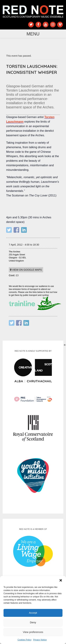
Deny (33, 622)
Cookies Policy (25, 640)
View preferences (33, 632)
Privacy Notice (40, 640)
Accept (33, 613)
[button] (61, 580)
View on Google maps (26, 270)
